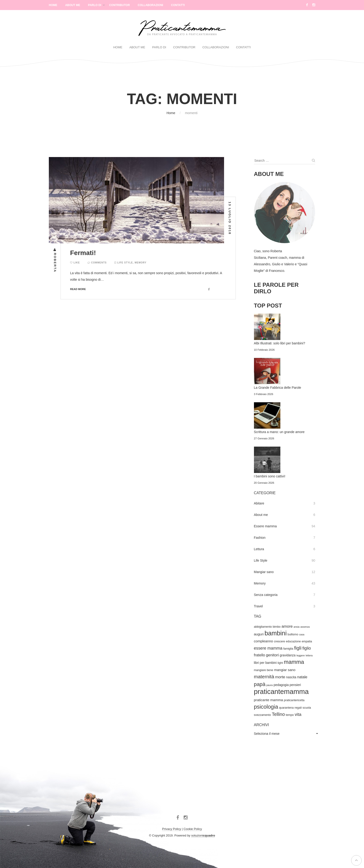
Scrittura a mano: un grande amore (279, 432)
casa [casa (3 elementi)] (302, 634)
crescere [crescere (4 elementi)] (279, 641)
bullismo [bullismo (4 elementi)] (293, 634)
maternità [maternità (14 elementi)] (264, 677)
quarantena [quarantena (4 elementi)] (286, 708)
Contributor (119, 5)
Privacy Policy (172, 829)
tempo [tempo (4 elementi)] (290, 715)
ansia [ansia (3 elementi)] (296, 627)
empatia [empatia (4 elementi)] (307, 641)
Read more (78, 289)
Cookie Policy (193, 829)
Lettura (259, 549)
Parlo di (95, 5)
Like (75, 263)
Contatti (178, 5)
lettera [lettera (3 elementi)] (309, 655)
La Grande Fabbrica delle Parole (278, 388)
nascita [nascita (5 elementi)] (291, 677)
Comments (97, 263)
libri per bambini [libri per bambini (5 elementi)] (265, 663)
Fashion (260, 538)
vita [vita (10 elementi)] (298, 714)
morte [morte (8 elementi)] (280, 677)
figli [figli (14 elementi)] (298, 648)
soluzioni (203, 835)
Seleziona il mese (267, 734)
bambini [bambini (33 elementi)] (276, 633)
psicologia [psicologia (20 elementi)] (266, 707)
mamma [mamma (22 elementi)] (294, 662)
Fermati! (83, 253)
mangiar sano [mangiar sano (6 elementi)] (285, 670)
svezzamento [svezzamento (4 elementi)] (262, 715)
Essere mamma (265, 526)
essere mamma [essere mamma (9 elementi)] (268, 648)
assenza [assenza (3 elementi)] (305, 627)
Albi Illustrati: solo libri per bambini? (280, 343)
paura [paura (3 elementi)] (269, 685)
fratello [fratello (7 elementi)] (260, 655)
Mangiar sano (264, 572)
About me (261, 515)
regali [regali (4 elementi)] (298, 708)
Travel (258, 606)
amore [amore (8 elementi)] (287, 626)
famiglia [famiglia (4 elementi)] (288, 649)
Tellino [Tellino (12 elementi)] (278, 714)
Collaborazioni (150, 5)
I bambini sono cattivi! (270, 476)
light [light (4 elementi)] (280, 663)
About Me (73, 5)
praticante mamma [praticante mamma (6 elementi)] (269, 700)
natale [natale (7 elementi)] (302, 677)
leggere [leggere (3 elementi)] (301, 655)
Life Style (125, 263)
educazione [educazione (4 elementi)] (293, 641)
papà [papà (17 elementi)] (260, 684)
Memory (141, 263)
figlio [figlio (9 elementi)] (307, 648)
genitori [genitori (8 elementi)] (272, 655)
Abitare (259, 503)
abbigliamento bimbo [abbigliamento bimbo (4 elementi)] (267, 627)
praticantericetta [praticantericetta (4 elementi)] (294, 700)
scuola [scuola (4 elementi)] (307, 708)
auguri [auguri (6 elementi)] (259, 634)
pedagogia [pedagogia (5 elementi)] (281, 685)
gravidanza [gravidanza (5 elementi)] (288, 655)
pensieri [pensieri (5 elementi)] (295, 685)
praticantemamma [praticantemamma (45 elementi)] (281, 691)
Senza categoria (266, 595)
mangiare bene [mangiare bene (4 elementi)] (264, 670)
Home (53, 5)
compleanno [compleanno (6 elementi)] (264, 641)
